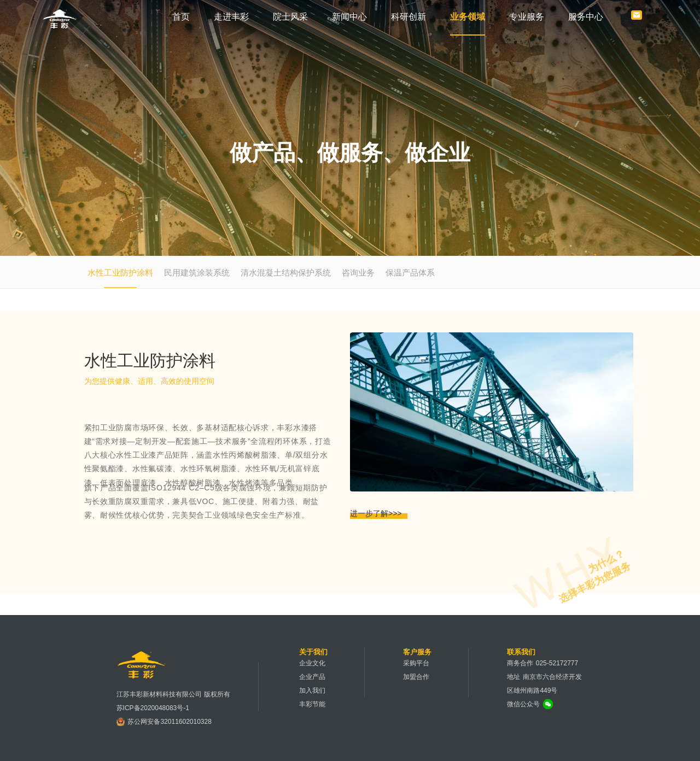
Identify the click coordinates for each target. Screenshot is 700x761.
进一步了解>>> (376, 513)
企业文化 (312, 663)
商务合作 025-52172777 (542, 663)
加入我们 (312, 690)
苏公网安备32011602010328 (169, 722)
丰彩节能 (312, 704)
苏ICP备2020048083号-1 (153, 708)
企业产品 (312, 677)
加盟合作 (416, 677)
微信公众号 (523, 704)
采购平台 (416, 663)
